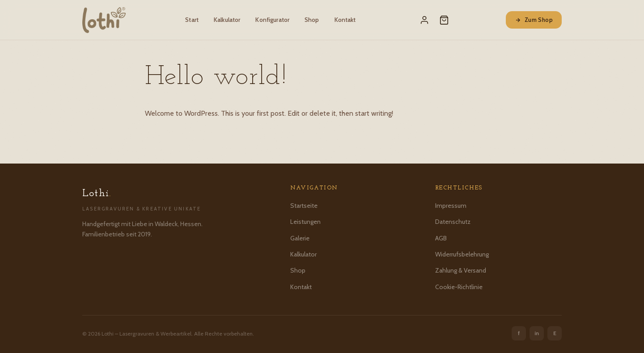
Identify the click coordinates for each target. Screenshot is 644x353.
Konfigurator (272, 20)
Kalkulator (227, 20)
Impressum (451, 206)
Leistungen (305, 222)
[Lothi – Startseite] (104, 20)
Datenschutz (453, 222)
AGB (441, 238)
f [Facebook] (519, 333)
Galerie (300, 238)
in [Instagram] (537, 333)
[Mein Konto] (424, 20)
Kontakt (345, 20)
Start (192, 20)
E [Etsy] (555, 333)
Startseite (304, 206)
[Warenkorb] (444, 20)
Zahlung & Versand (461, 270)
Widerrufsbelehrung (462, 254)
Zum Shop (534, 20)
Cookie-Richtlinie (459, 287)
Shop (312, 20)
